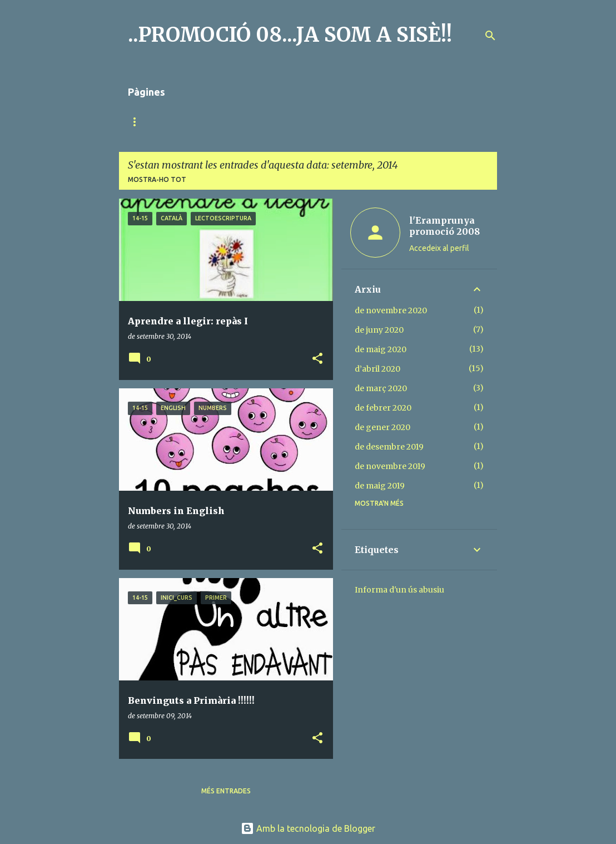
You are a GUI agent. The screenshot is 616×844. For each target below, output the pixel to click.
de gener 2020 (382, 427)
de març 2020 (381, 388)
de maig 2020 (381, 349)
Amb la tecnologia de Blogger (308, 828)
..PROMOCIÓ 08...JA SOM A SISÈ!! (290, 35)
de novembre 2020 (391, 310)
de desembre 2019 (389, 447)
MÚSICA (216, 122)
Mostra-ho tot (157, 179)
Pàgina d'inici (153, 122)
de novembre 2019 (390, 466)
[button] (317, 359)
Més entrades (226, 791)
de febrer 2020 (383, 408)
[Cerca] (490, 36)
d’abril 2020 (377, 369)
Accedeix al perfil (439, 248)
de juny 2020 (379, 330)
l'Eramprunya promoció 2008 (444, 226)
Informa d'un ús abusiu (399, 590)
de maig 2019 (380, 486)
